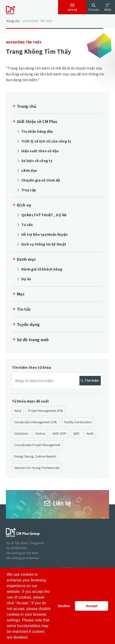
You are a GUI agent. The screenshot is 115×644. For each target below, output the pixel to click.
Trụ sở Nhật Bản (17, 548)
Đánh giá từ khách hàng (42, 269)
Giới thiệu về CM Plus (37, 121)
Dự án (26, 279)
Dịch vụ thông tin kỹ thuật (44, 244)
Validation (21, 433)
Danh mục (27, 259)
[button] (30, 638)
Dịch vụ (24, 205)
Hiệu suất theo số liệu (40, 151)
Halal (18, 410)
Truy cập (29, 190)
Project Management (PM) (46, 410)
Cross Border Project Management (37, 445)
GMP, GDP (59, 433)
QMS (76, 433)
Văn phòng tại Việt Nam (22, 553)
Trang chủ (13, 21)
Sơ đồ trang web (33, 339)
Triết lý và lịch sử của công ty (46, 141)
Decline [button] (64, 606)
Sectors (40, 433)
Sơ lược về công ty (37, 161)
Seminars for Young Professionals (37, 468)
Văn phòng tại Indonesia (23, 558)
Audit (90, 433)
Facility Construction (78, 422)
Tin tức (24, 309)
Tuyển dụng (28, 324)
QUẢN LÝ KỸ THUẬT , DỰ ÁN (44, 215)
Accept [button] (92, 606)
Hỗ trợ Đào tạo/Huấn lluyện (44, 234)
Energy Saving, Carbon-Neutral (35, 456)
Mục (21, 294)
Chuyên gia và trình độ (41, 180)
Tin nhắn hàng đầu (37, 131)
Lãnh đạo (29, 170)
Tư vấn (27, 225)
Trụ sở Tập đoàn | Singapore (25, 543)
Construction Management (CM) (36, 422)
